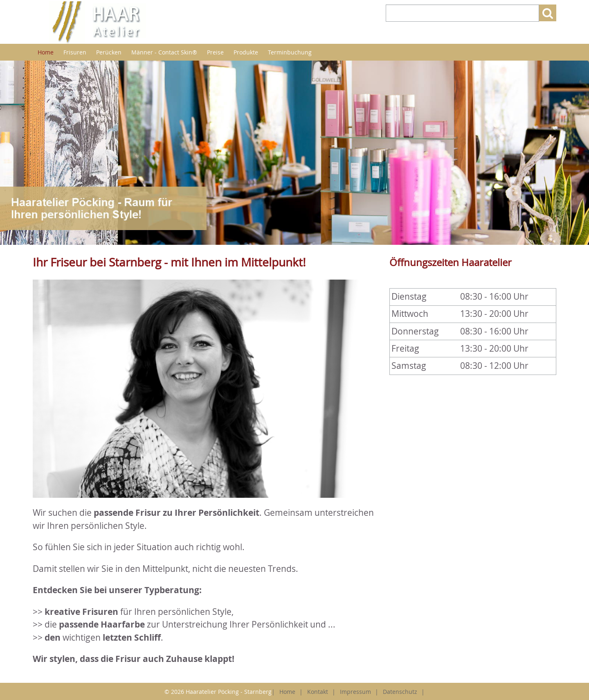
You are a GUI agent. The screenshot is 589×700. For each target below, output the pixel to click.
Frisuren (75, 52)
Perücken (109, 52)
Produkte (246, 52)
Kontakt (318, 692)
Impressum (355, 692)
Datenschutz (400, 692)
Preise (215, 52)
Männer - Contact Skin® (164, 52)
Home (46, 52)
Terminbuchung (290, 52)
